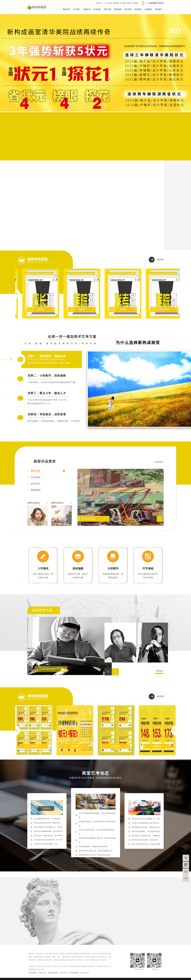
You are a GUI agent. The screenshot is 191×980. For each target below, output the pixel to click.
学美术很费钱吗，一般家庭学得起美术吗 (93, 846)
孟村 (60, 966)
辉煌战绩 (118, 9)
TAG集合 (129, 3)
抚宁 (42, 966)
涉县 (46, 966)
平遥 (97, 966)
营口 (39, 970)
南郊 (82, 966)
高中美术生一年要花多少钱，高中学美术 (48, 836)
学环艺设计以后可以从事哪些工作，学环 (146, 819)
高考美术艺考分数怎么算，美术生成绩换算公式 (95, 851)
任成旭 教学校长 (47, 669)
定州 (49, 966)
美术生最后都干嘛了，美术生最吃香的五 (146, 831)
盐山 (56, 966)
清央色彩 (36, 471)
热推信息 (136, 3)
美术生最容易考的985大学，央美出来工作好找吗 (96, 859)
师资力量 (107, 9)
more (160, 260)
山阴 (90, 966)
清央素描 (36, 477)
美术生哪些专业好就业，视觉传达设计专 (146, 827)
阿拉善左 (34, 970)
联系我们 (159, 9)
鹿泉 (38, 966)
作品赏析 (128, 9)
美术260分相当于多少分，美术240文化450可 (95, 855)
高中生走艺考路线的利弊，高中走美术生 (48, 831)
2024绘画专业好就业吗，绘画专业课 (144, 840)
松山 (107, 966)
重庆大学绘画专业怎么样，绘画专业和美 (146, 844)
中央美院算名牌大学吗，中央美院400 (47, 819)
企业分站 (109, 3)
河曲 (100, 966)
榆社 (93, 966)
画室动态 (138, 9)
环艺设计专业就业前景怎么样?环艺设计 (146, 823)
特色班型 (97, 9)
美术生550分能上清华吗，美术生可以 (47, 823)
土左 (104, 966)
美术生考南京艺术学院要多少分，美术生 (48, 827)
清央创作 (36, 484)
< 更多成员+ (159, 671)
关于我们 (77, 9)
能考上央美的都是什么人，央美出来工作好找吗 (95, 863)
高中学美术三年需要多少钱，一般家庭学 (146, 836)
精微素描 (36, 490)
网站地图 (116, 3)
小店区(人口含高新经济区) (71, 966)
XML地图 (123, 3)
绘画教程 (148, 9)
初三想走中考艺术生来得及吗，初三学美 (48, 840)
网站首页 (67, 9)
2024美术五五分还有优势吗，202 (46, 844)
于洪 (42, 970)
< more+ (159, 462)
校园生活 (87, 9)
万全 (53, 966)
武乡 (86, 966)
